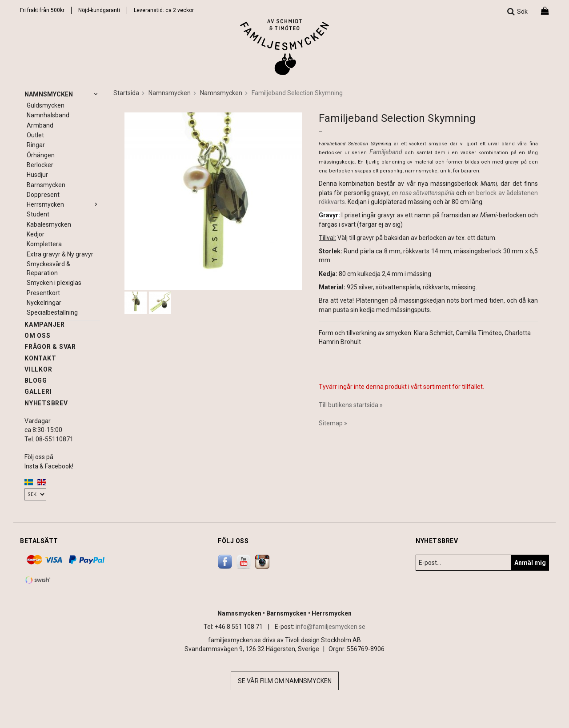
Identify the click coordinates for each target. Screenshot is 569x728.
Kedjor (36, 234)
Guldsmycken (46, 105)
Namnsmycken (62, 94)
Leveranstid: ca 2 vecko (163, 10)
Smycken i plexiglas (54, 283)
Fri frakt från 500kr (42, 10)
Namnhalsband (48, 115)
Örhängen (41, 155)
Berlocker (40, 165)
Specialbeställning (52, 312)
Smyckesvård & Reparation (48, 268)
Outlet (35, 135)
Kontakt (40, 358)
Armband (40, 125)
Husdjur (37, 175)
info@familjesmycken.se (331, 627)
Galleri (38, 392)
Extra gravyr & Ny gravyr (60, 254)
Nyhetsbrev (46, 403)
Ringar (36, 145)
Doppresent (43, 195)
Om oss (38, 336)
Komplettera (44, 244)
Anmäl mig (530, 563)
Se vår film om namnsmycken (285, 681)
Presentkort (43, 293)
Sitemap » (333, 423)
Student (38, 214)
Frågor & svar (50, 347)
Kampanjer (45, 324)
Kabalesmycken (49, 224)
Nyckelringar (44, 303)
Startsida (126, 93)
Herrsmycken (63, 204)
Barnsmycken (46, 185)
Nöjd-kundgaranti (99, 10)
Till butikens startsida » (351, 405)
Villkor (38, 369)
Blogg (36, 380)
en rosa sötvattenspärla (423, 193)
